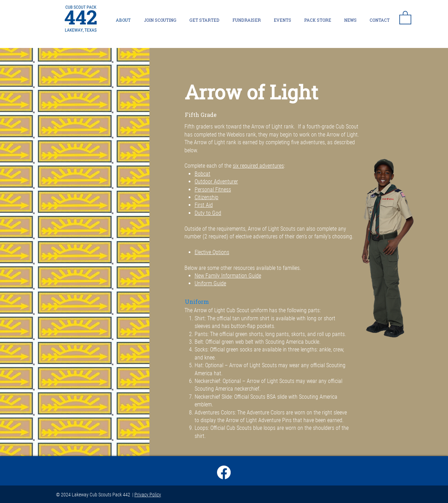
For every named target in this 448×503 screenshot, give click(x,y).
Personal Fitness (213, 190)
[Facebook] (224, 472)
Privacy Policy (148, 495)
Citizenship (206, 197)
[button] (405, 17)
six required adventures (258, 166)
